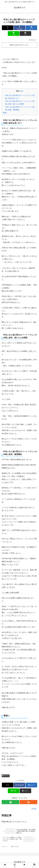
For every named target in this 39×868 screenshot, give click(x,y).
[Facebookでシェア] (19, 28)
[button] (25, 33)
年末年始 (6, 776)
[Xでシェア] (8, 28)
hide (21, 91)
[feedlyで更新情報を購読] (11, 802)
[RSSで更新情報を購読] (28, 802)
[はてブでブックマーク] (31, 28)
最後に (5, 113)
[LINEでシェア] (14, 33)
